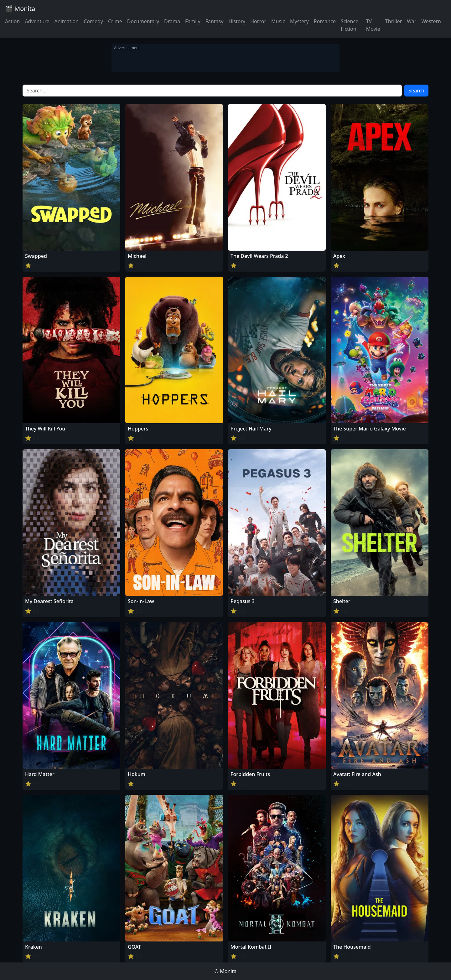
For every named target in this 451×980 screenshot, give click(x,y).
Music (278, 21)
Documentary (143, 21)
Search (416, 91)
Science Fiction (350, 25)
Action (12, 21)
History (237, 21)
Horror (258, 21)
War (412, 21)
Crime (115, 21)
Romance (325, 21)
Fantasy (215, 21)
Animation (66, 21)
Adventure (37, 21)
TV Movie (373, 25)
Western (431, 21)
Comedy (93, 21)
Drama (172, 21)
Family (193, 21)
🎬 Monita (20, 9)
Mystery (299, 21)
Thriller (394, 21)
